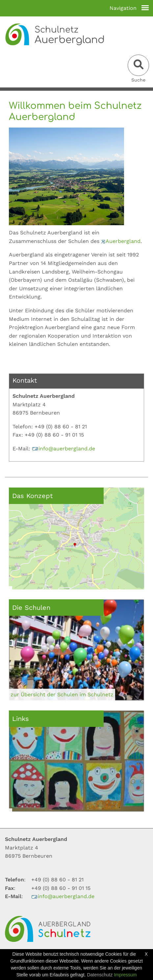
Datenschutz (100, 975)
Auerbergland (121, 241)
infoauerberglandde (64, 449)
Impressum (125, 975)
